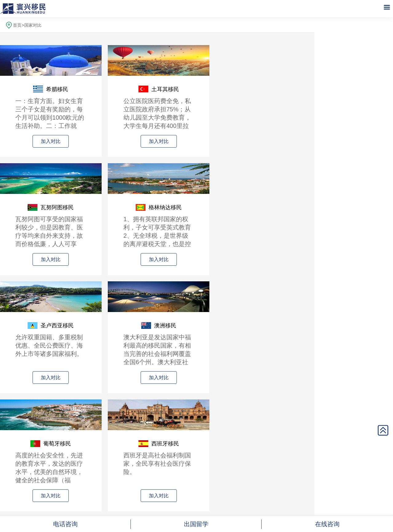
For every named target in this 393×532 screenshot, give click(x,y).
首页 (17, 25)
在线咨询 (327, 524)
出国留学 (196, 524)
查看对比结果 (157, 417)
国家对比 (33, 25)
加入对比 (37, 141)
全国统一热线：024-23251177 (157, 470)
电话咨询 (65, 524)
